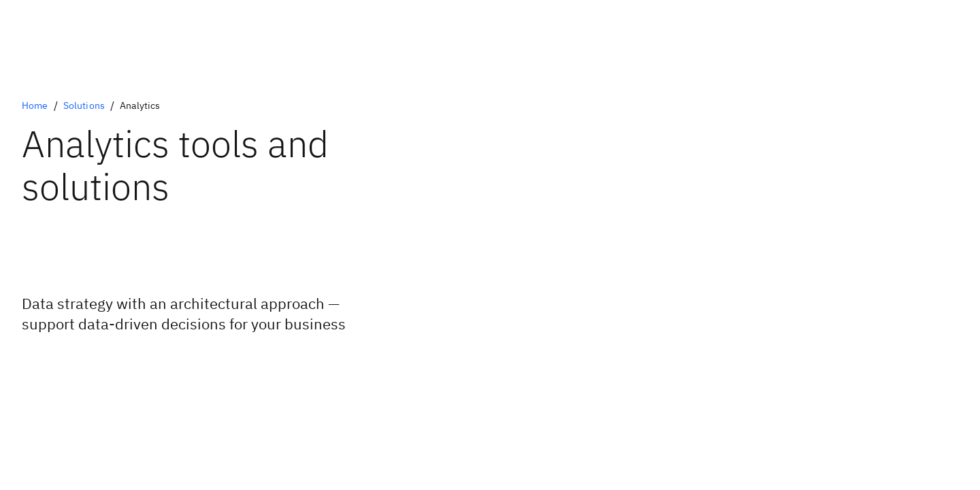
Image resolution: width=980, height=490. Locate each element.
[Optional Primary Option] (94, 362)
